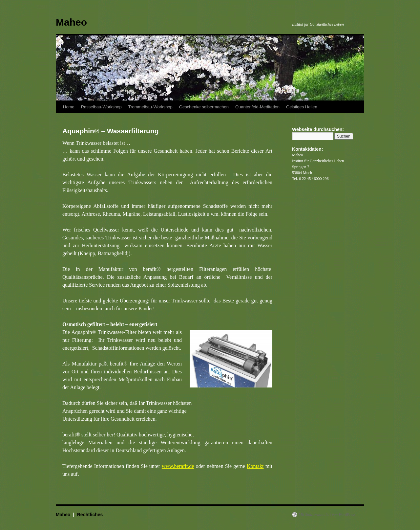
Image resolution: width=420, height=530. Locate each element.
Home (69, 107)
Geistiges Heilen (302, 107)
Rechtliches (90, 515)
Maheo (71, 22)
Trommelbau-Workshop (150, 107)
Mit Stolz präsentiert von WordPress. (327, 515)
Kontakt (255, 466)
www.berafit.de (178, 466)
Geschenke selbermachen (204, 107)
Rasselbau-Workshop (101, 107)
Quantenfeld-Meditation (257, 107)
